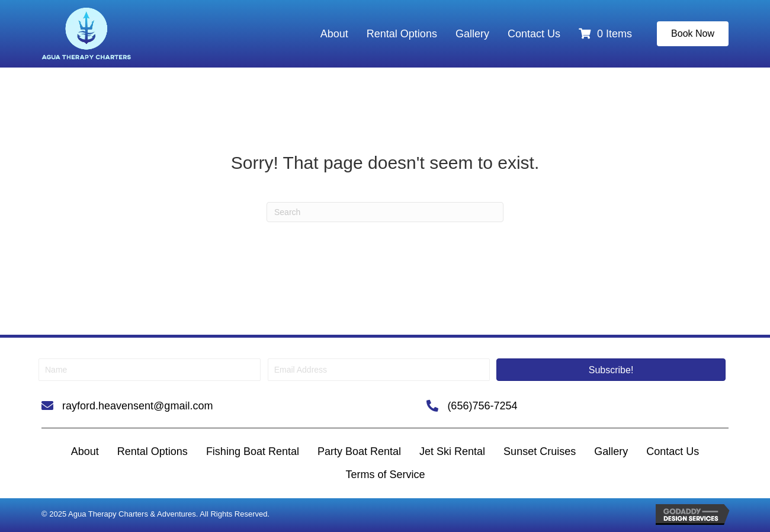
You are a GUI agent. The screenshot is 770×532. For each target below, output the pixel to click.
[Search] (385, 212)
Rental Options (402, 34)
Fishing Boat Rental (253, 451)
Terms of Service (385, 475)
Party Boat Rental (359, 451)
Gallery (472, 34)
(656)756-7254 (482, 406)
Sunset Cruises (540, 451)
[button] (611, 370)
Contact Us (534, 34)
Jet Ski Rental (452, 451)
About (334, 34)
